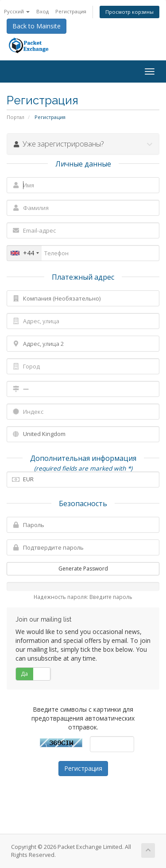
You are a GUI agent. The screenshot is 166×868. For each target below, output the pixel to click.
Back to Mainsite (37, 26)
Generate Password (83, 569)
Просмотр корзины (129, 12)
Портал (15, 117)
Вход (42, 11)
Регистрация (71, 11)
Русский (17, 11)
